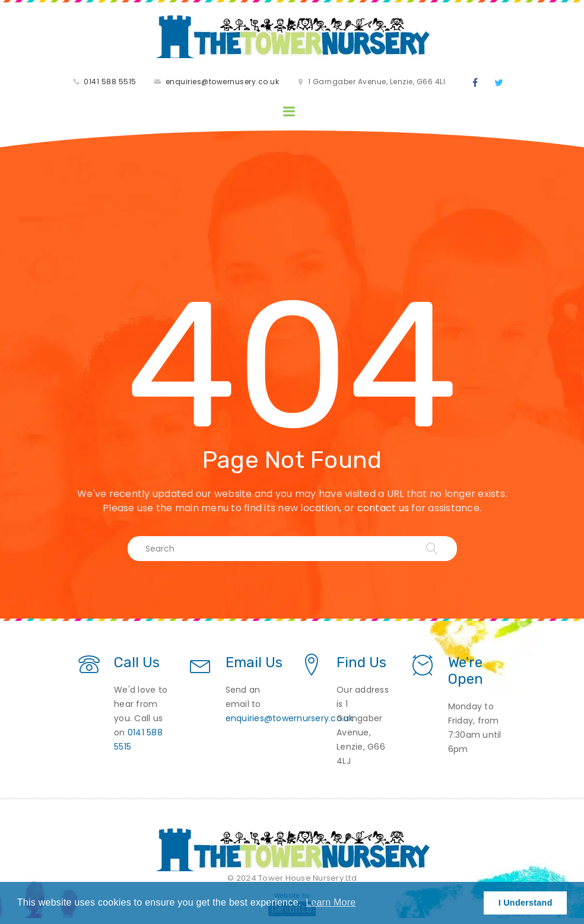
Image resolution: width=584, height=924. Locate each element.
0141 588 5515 (110, 82)
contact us (383, 508)
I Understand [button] (526, 903)
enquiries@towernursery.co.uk (290, 718)
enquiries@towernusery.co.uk (223, 82)
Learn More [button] (331, 902)
